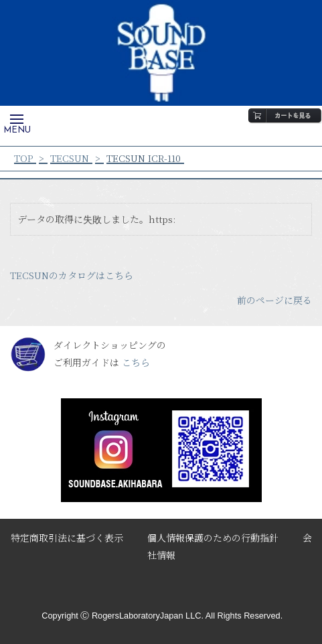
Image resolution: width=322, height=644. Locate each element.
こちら (136, 362)
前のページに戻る (274, 300)
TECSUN (70, 158)
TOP (23, 158)
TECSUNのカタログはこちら (72, 275)
